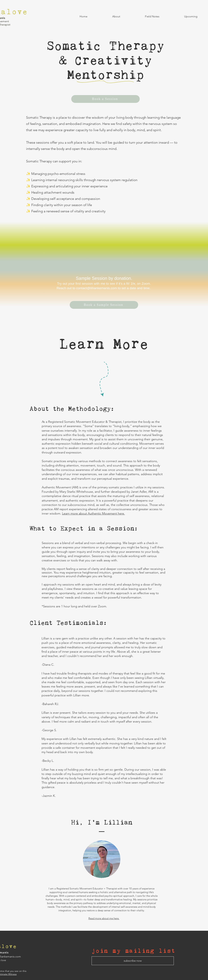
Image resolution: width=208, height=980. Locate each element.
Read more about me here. (104, 918)
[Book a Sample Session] (104, 305)
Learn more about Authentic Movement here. (93, 514)
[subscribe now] (133, 961)
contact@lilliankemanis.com (97, 288)
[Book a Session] (105, 99)
